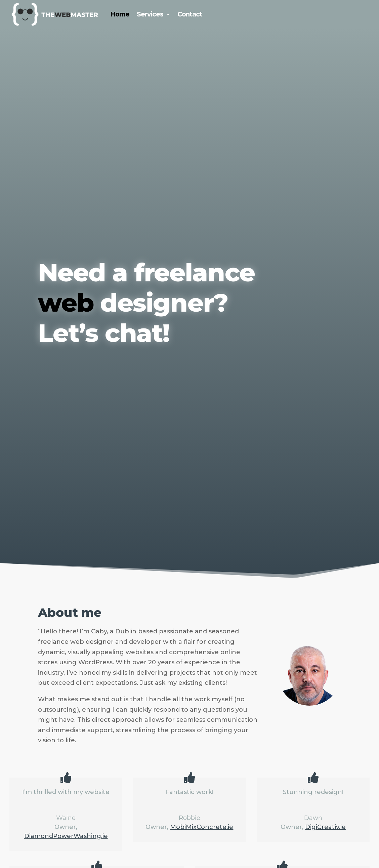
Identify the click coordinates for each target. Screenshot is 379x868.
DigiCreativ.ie (325, 827)
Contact (190, 14)
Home (120, 14)
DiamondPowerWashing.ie (66, 836)
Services (150, 14)
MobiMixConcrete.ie (202, 827)
